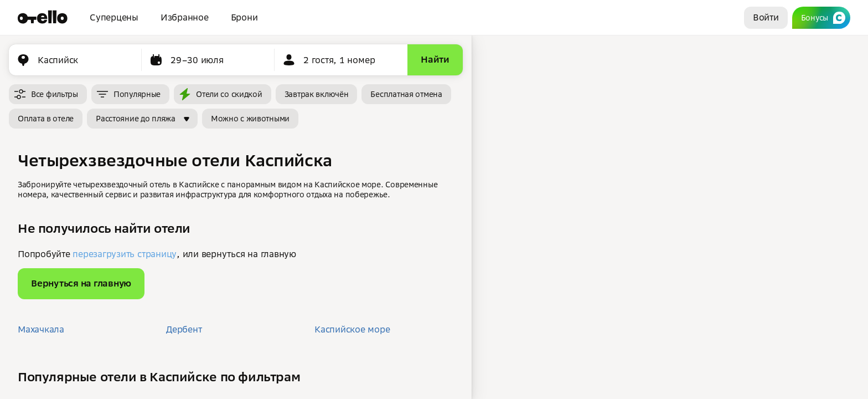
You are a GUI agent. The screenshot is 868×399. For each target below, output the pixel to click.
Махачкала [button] (41, 329)
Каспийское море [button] (352, 329)
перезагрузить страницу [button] (125, 254)
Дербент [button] (184, 329)
